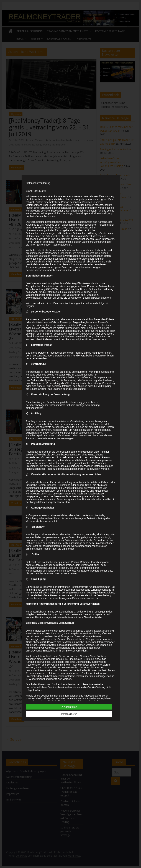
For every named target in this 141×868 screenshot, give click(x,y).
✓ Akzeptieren (69, 707)
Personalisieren (69, 714)
